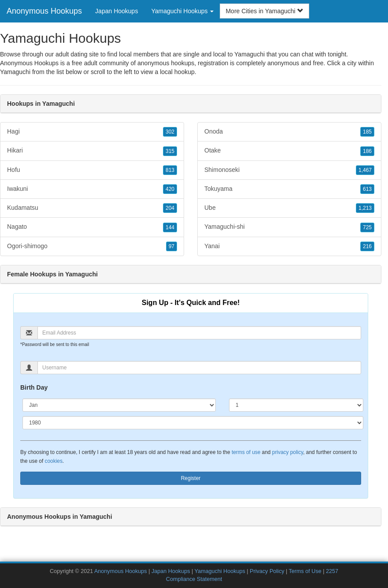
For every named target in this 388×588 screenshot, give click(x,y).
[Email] (199, 333)
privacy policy (288, 452)
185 (367, 132)
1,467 (365, 170)
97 (172, 246)
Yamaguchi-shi (289, 227)
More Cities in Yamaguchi (264, 11)
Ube (289, 208)
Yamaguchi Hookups (220, 571)
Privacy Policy (267, 571)
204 (170, 208)
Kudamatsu (92, 208)
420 (170, 189)
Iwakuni (92, 189)
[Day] (296, 405)
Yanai (289, 246)
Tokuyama (289, 189)
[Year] (193, 423)
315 (170, 151)
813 (170, 170)
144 (170, 227)
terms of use (246, 452)
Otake (289, 151)
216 (367, 246)
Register (191, 478)
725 (367, 227)
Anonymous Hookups (44, 11)
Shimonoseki (289, 170)
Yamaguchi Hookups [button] (182, 11)
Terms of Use (305, 571)
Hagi (92, 132)
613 (367, 189)
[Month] (119, 405)
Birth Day (34, 387)
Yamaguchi (15, 72)
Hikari (92, 151)
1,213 (365, 208)
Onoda (289, 132)
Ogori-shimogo (92, 246)
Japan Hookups (116, 11)
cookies (54, 461)
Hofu (92, 170)
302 (170, 132)
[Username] (199, 368)
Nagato (92, 227)
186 (367, 151)
